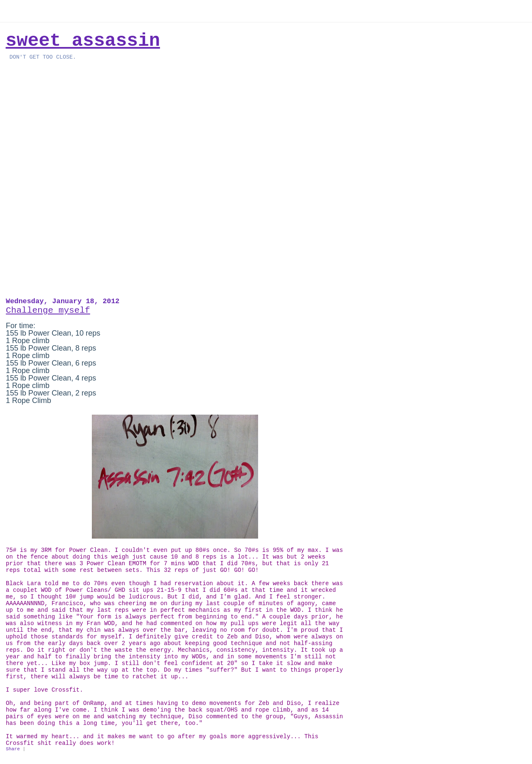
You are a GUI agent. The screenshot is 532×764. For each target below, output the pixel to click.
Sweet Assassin (83, 41)
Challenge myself (48, 310)
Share (13, 749)
